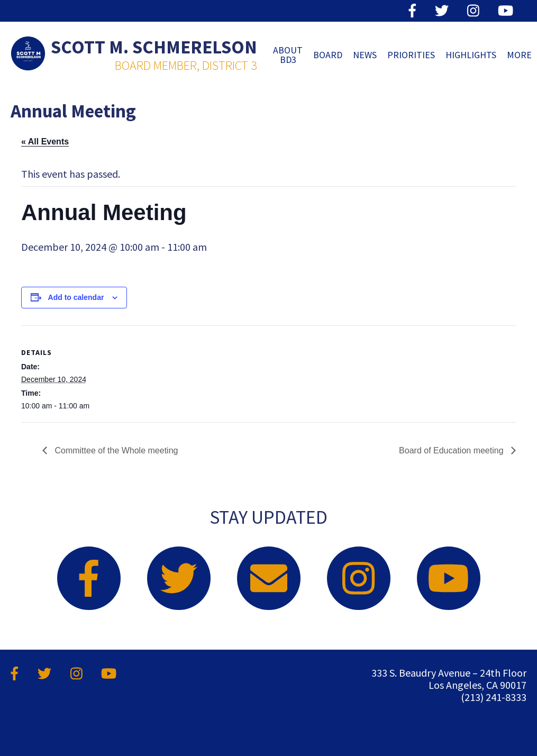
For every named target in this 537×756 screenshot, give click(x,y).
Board (328, 55)
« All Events (45, 142)
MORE (519, 55)
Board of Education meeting (452, 450)
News (365, 55)
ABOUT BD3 (288, 55)
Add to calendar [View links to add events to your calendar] (76, 297)
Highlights (471, 55)
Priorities (411, 55)
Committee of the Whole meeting (115, 450)
